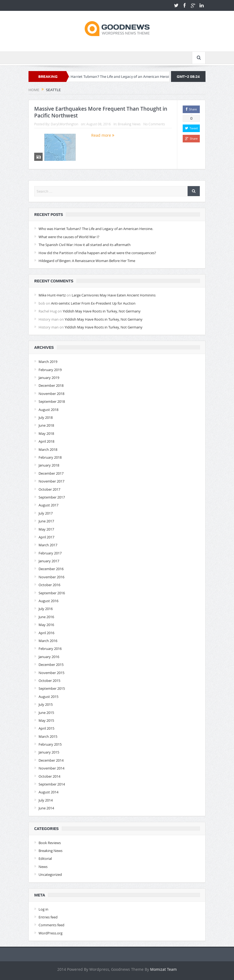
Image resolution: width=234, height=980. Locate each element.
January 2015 (49, 752)
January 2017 (49, 561)
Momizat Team (163, 969)
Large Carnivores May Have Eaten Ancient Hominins (114, 295)
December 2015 (51, 665)
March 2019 (48, 362)
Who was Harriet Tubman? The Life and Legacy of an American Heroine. (119, 76)
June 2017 (46, 521)
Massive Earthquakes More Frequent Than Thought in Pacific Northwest (101, 112)
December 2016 (51, 569)
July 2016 (46, 609)
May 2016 (46, 625)
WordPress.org (50, 933)
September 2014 (52, 784)
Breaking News (129, 124)
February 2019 (50, 370)
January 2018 (49, 465)
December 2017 (51, 473)
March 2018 (48, 449)
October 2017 (49, 489)
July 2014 (46, 800)
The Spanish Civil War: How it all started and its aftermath (85, 245)
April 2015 (46, 728)
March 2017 (48, 545)
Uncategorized (50, 874)
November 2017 (51, 481)
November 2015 (51, 673)
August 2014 (48, 792)
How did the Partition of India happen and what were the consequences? (97, 253)
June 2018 (46, 425)
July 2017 (46, 513)
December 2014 (51, 760)
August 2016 (48, 601)
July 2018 (46, 417)
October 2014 (49, 776)
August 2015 (48, 697)
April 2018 (46, 441)
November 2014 (51, 768)
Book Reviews (50, 843)
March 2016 (48, 641)
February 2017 (50, 553)
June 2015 (46, 713)
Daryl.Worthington (64, 124)
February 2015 (50, 744)
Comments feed (51, 925)
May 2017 (46, 529)
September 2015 (52, 688)
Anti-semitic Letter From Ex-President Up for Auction (93, 303)
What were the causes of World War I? (69, 237)
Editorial (45, 858)
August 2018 (48, 410)
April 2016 (46, 633)
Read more (103, 135)
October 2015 (49, 681)
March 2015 (48, 736)
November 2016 (51, 577)
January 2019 (49, 378)
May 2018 (46, 433)
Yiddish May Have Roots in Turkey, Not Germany (102, 311)
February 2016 (50, 649)
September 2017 (52, 497)
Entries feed (48, 917)
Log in (43, 909)
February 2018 (50, 457)
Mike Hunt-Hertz (52, 295)
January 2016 (49, 657)
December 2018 (51, 385)
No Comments (154, 124)
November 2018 (51, 394)
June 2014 (46, 808)
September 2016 (52, 593)
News (43, 867)
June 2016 (46, 617)
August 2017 (48, 505)
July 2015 (46, 704)
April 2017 (46, 537)
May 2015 (46, 720)
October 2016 (49, 585)
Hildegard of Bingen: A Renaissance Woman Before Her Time (87, 261)
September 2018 (52, 401)
